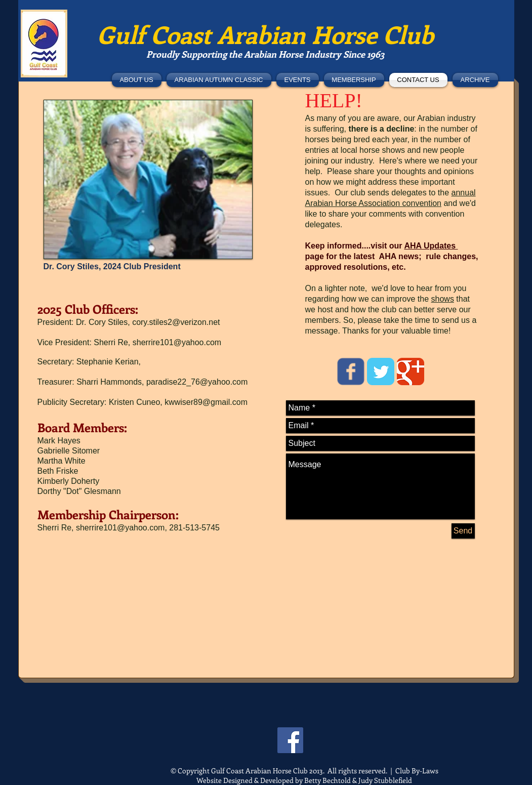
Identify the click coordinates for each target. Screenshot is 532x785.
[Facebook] (290, 740)
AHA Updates (431, 246)
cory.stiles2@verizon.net (176, 322)
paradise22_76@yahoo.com (197, 382)
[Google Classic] (411, 371)
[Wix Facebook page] (351, 371)
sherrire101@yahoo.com (177, 342)
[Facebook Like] (90, 78)
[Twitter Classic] (381, 371)
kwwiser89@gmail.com (206, 402)
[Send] (463, 531)
